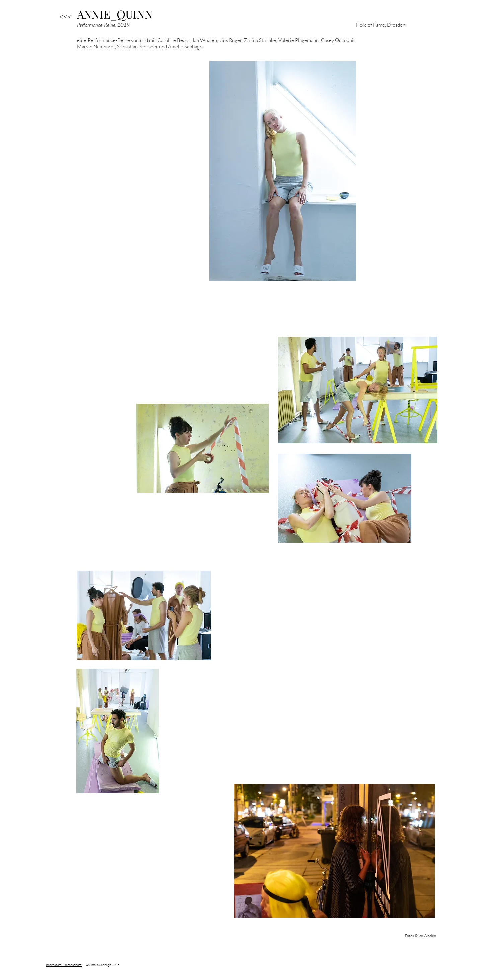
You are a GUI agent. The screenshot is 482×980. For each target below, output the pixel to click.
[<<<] (65, 17)
